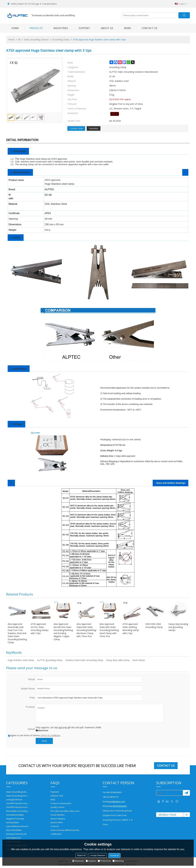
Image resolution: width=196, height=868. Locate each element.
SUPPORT (82, 28)
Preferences (104, 861)
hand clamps (139, 660)
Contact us (166, 766)
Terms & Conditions (50, 735)
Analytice (91, 861)
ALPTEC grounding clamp (50, 660)
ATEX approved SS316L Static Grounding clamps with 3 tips (40, 629)
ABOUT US (104, 28)
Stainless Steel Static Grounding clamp (84, 660)
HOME (12, 28)
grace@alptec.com (116, 801)
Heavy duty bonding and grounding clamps (178, 627)
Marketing (118, 861)
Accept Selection (98, 855)
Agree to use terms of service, (34, 735)
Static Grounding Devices (36, 40)
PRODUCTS (33, 28)
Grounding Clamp (61, 40)
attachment (42, 730)
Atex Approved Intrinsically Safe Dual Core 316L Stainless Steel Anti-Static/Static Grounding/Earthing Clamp (17, 633)
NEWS (125, 28)
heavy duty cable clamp (118, 660)
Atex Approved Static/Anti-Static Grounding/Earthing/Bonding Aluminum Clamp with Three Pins (87, 630)
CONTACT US (147, 28)
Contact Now (76, 128)
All (19, 40)
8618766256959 (120, 806)
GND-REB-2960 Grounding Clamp (154, 626)
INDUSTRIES (58, 28)
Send (44, 741)
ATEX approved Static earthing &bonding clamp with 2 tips (131, 629)
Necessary (78, 861)
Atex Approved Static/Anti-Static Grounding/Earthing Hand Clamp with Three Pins (109, 630)
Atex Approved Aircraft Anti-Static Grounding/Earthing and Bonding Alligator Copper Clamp (63, 632)
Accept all (114, 855)
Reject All (81, 855)
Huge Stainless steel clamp (21, 660)
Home (11, 40)
